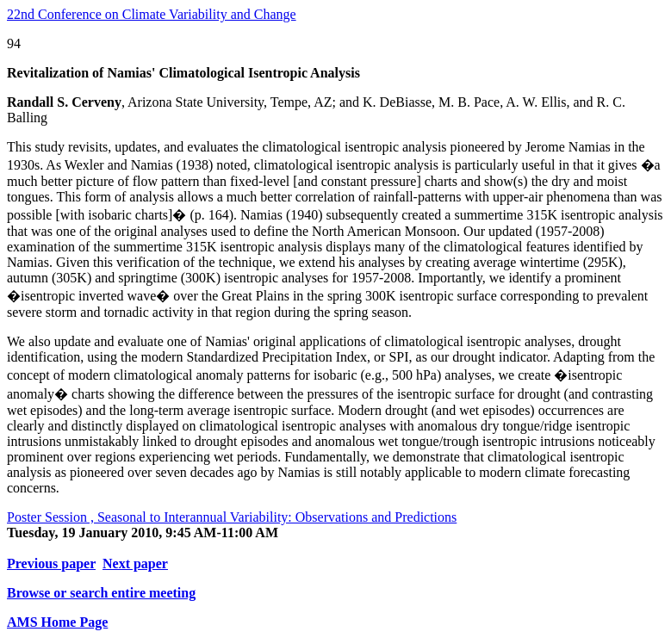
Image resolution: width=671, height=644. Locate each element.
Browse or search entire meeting (101, 593)
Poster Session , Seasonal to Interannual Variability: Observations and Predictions (232, 517)
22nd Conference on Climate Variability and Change (152, 14)
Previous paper (51, 563)
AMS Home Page (57, 622)
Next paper (135, 563)
